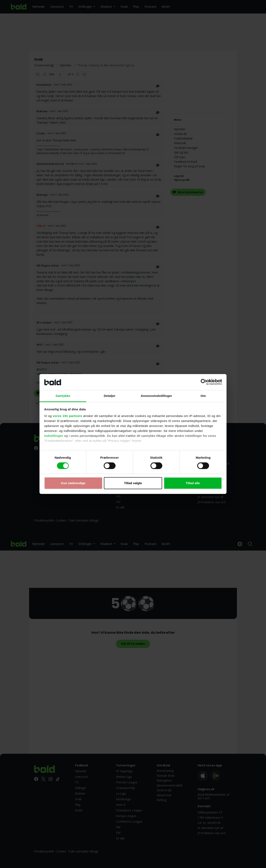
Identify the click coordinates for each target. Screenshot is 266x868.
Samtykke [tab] (63, 396)
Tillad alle (193, 483)
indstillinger (54, 436)
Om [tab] (203, 396)
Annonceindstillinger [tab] (156, 396)
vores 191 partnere (68, 416)
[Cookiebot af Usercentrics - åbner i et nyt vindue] (204, 382)
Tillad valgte (133, 483)
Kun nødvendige (73, 483)
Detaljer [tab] (110, 396)
